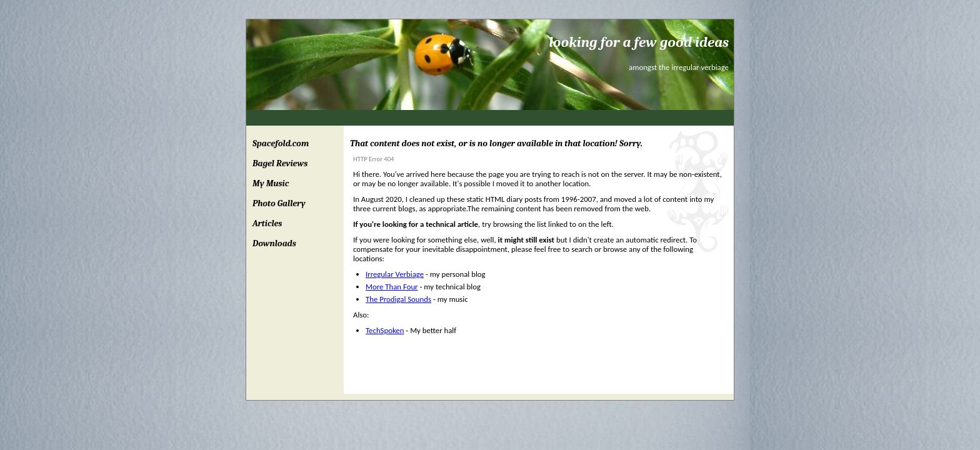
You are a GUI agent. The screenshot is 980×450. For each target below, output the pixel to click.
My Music (271, 183)
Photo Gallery (279, 203)
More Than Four (392, 287)
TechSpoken (385, 330)
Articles (267, 223)
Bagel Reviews (280, 163)
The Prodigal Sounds (398, 299)
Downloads (274, 243)
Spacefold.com (281, 143)
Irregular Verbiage (395, 274)
